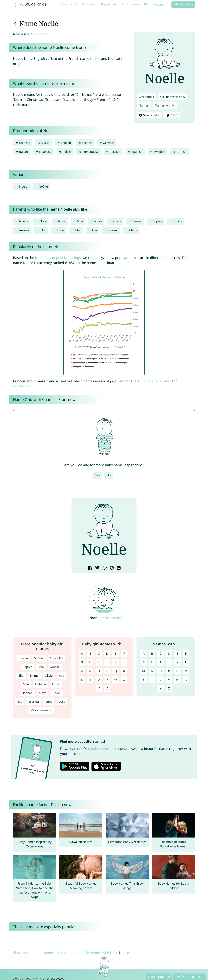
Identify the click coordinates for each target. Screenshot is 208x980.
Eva (20, 702)
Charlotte (56, 658)
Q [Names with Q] (177, 671)
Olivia (117, 221)
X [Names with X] (186, 680)
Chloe (133, 230)
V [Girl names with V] (107, 680)
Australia (163, 381)
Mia (78, 230)
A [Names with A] (144, 653)
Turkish (180, 152)
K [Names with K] (177, 662)
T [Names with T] (152, 680)
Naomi (113, 230)
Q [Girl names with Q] (116, 671)
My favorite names (188, 977)
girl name (41, 34)
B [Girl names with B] (90, 653)
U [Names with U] (160, 680)
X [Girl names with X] (124, 680)
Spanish (135, 152)
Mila (80, 221)
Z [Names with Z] (169, 688)
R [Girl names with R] (124, 671)
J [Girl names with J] (107, 662)
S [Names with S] (144, 680)
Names (144, 105)
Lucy (62, 702)
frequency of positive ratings (58, 258)
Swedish (158, 152)
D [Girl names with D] (107, 653)
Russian (113, 152)
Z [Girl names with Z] (107, 688)
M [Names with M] (144, 671)
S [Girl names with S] (82, 680)
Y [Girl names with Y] (99, 688)
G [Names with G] (144, 662)
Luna (60, 230)
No (109, 475)
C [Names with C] (161, 653)
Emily (56, 684)
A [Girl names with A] (82, 653)
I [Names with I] (161, 662)
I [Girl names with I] (99, 662)
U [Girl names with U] (99, 680)
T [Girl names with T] (90, 680)
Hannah (27, 693)
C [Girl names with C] (99, 653)
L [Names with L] (186, 662)
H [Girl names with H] (90, 662)
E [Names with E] (177, 653)
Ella (43, 230)
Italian (22, 152)
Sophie (157, 221)
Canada (148, 381)
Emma (137, 221)
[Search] (162, 5)
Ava (94, 230)
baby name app (103, 749)
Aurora (24, 230)
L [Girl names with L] (124, 662)
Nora (43, 221)
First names (70, 4)
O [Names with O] (161, 671)
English (64, 143)
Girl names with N (173, 97)
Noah (98, 221)
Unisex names (130, 4)
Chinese (23, 143)
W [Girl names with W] (116, 680)
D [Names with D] (169, 653)
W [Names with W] (177, 680)
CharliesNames (110, 618)
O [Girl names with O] (99, 671)
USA (137, 381)
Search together (159, 977)
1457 (172, 115)
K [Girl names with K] (116, 662)
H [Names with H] (152, 662)
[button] (77, 532)
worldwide (21, 386)
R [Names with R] (186, 671)
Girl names (89, 4)
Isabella (40, 684)
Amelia (55, 667)
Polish (65, 152)
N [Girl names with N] (90, 671)
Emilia (178, 221)
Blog (147, 4)
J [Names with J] (169, 662)
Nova (62, 221)
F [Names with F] (186, 653)
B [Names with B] (152, 653)
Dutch (44, 143)
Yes (98, 475)
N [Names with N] (152, 671)
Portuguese (88, 152)
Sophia (39, 658)
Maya (43, 693)
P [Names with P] (169, 671)
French (85, 143)
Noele (23, 186)
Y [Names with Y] (161, 688)
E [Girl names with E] (116, 653)
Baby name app (183, 4)
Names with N (165, 105)
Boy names (109, 4)
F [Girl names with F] (124, 653)
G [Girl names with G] (82, 662)
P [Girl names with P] (107, 671)
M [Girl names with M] (82, 671)
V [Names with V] (169, 680)
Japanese (43, 152)
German (107, 143)
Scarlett (34, 702)
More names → (41, 710)
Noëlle (95, 58)
